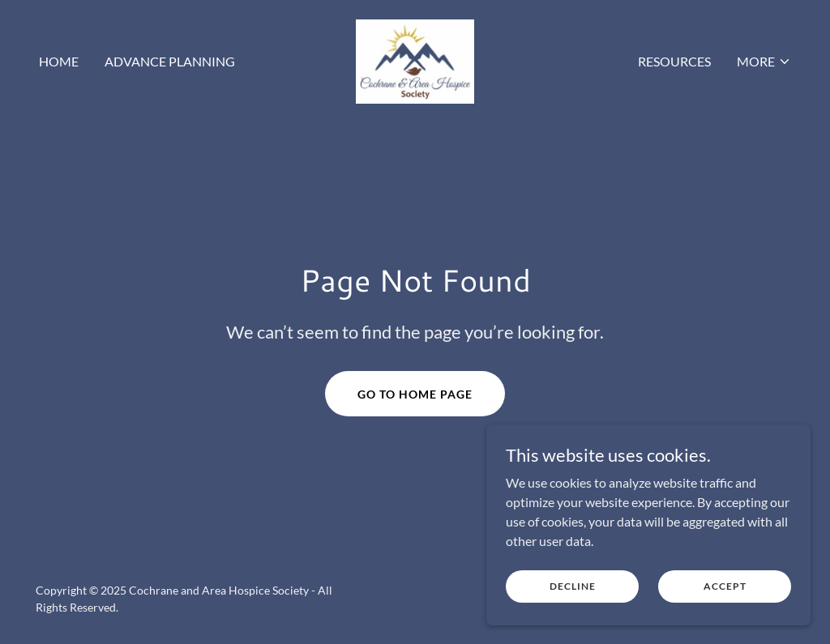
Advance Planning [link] (170, 61)
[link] (415, 60)
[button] (764, 62)
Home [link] (59, 61)
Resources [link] (674, 61)
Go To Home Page (415, 394)
